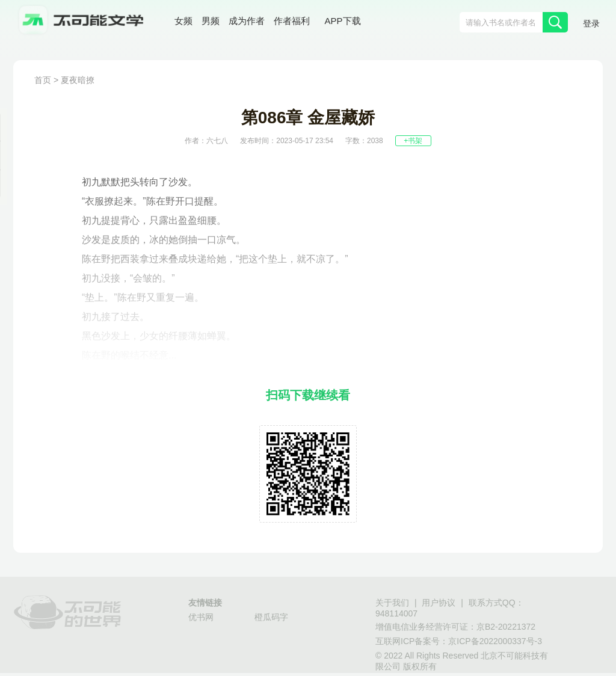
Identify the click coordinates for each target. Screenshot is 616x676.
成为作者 (247, 21)
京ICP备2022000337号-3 (495, 641)
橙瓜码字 (271, 617)
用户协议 (439, 603)
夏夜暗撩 (78, 80)
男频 (211, 21)
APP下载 (343, 21)
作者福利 (292, 21)
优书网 (201, 617)
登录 (591, 23)
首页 (43, 80)
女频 (183, 21)
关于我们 (392, 603)
